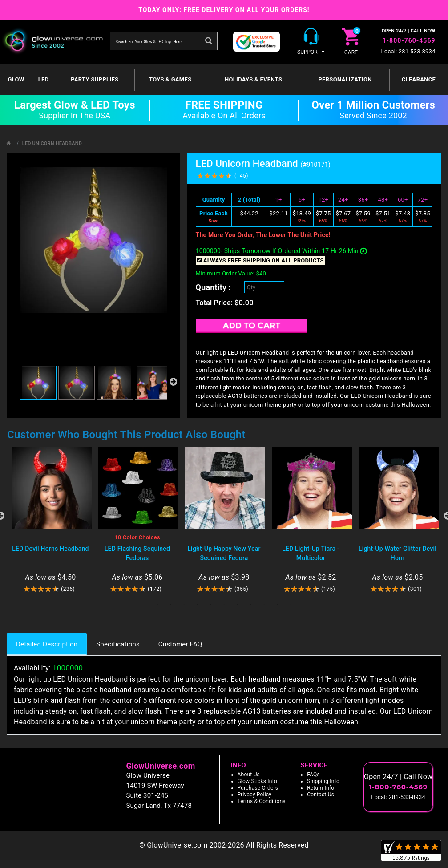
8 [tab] (251, 605)
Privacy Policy (255, 795)
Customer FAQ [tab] (180, 644)
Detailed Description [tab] (47, 644)
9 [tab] (264, 605)
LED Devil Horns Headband (50, 549)
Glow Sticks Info (258, 781)
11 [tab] (291, 605)
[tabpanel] (50, 520)
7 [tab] (238, 605)
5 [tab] (211, 605)
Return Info (321, 788)
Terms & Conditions (262, 801)
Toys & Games (170, 79)
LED (44, 79)
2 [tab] (171, 605)
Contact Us (321, 795)
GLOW (16, 79)
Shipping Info (323, 781)
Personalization (345, 79)
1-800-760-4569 (409, 40)
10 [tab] (278, 605)
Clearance (419, 79)
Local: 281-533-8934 (408, 51)
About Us (249, 775)
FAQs (313, 775)
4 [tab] (198, 605)
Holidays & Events (253, 79)
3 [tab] (184, 605)
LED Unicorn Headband (52, 143)
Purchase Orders (258, 788)
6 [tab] (224, 605)
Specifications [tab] (118, 644)
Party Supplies (95, 79)
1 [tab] (157, 605)
